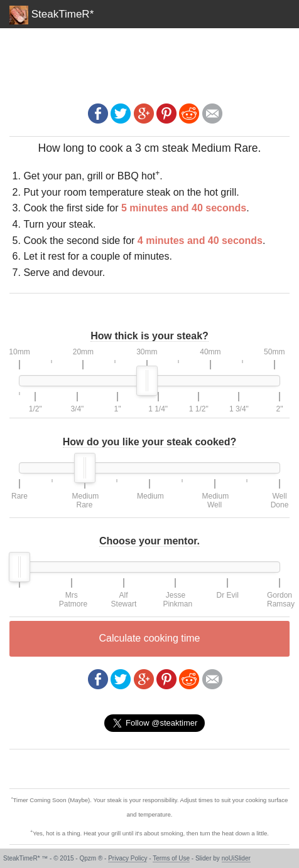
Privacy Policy (128, 858)
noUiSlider (236, 858)
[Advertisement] (149, 60)
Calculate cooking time (150, 638)
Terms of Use (171, 858)
